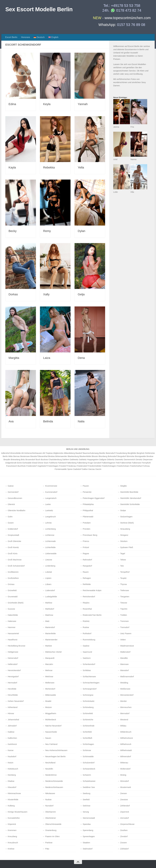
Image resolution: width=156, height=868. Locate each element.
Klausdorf (12, 787)
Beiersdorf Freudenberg (116, 453)
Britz (23, 459)
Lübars (48, 584)
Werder (123, 701)
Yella (81, 167)
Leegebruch (51, 517)
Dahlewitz (74, 459)
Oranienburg (51, 830)
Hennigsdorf (13, 676)
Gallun (85, 469)
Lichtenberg (50, 529)
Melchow (49, 676)
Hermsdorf (12, 683)
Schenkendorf (89, 664)
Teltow (123, 560)
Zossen (123, 843)
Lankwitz (49, 510)
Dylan (81, 231)
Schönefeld (88, 713)
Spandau (87, 824)
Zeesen (124, 793)
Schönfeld (87, 732)
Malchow (49, 615)
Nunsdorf (49, 806)
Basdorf (79, 453)
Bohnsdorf (112, 456)
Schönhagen (88, 744)
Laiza (47, 358)
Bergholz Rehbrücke (146, 453)
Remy (47, 231)
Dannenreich (129, 459)
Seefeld (86, 799)
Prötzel (86, 547)
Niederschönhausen (54, 787)
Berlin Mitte (8, 456)
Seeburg (86, 793)
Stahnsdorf (88, 849)
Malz (47, 621)
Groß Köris (13, 553)
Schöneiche (88, 720)
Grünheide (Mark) (16, 603)
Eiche (19, 463)
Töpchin (124, 609)
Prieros (86, 541)
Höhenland (13, 707)
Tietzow (124, 603)
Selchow (86, 806)
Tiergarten (125, 597)
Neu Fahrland (51, 744)
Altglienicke (58, 453)
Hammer (12, 627)
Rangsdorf (87, 566)
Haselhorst (13, 640)
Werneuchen (126, 707)
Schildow (87, 670)
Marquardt (50, 658)
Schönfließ (87, 738)
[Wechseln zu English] (53, 37)
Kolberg (11, 806)
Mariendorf (50, 627)
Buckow (44, 459)
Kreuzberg (12, 836)
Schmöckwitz (89, 701)
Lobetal (49, 572)
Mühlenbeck (51, 720)
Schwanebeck (89, 769)
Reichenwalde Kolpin (92, 590)
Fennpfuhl (146, 463)
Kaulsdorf (12, 756)
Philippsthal (88, 510)
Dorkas (13, 294)
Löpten (48, 578)
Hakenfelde (13, 615)
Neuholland (50, 763)
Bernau (16, 456)
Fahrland (62, 463)
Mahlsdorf (50, 609)
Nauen (48, 738)
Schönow (87, 750)
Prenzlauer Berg (90, 535)
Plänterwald (88, 517)
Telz (122, 566)
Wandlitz (124, 658)
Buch (38, 459)
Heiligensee (13, 652)
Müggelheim (51, 713)
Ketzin (11, 763)
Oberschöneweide (53, 824)
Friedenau (72, 466)
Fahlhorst (53, 463)
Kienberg (12, 775)
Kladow (11, 781)
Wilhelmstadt (126, 750)
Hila (132, 192)
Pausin (86, 486)
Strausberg (125, 529)
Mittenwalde (51, 695)
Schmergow (88, 695)
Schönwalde (88, 756)
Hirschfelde (13, 695)
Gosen (11, 523)
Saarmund (87, 652)
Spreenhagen (89, 836)
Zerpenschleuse (127, 824)
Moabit (48, 701)
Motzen (49, 707)
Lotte (115, 192)
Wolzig (123, 775)
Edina (12, 104)
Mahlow (49, 603)
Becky (13, 231)
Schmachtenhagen (91, 683)
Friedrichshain (123, 466)
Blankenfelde (85, 456)
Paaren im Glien (52, 836)
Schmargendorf (90, 689)
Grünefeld (12, 590)
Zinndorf (124, 836)
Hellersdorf (13, 664)
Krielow (11, 849)
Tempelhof (125, 572)
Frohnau (146, 466)
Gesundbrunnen (15, 498)
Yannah (83, 104)
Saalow (86, 646)
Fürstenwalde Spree (64, 469)
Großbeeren (13, 572)
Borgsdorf (122, 456)
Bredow (150, 456)
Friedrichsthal (136, 466)
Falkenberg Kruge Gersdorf (89, 463)
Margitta (14, 358)
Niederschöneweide (54, 781)
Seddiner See (89, 787)
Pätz (47, 849)
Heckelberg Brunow (16, 646)
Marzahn (49, 664)
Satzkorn (87, 658)
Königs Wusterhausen (17, 812)
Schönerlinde (89, 726)
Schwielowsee (89, 781)
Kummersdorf (51, 492)
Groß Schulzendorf (16, 566)
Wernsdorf (125, 713)
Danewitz (119, 459)
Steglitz (123, 486)
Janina (116, 127)
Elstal (35, 463)
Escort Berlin (11, 37)
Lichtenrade (50, 541)
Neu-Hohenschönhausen (56, 750)
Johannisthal (13, 720)
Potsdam (87, 523)
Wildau (123, 726)
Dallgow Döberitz (107, 459)
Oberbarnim (51, 812)
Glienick (11, 504)
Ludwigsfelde (51, 597)
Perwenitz (87, 492)
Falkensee (137, 463)
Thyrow (123, 584)
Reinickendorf (89, 597)
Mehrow (49, 670)
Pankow (49, 843)
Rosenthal (87, 609)
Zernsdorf (124, 818)
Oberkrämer (51, 818)
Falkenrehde (126, 463)
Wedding (124, 683)
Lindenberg (50, 566)
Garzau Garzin (95, 469)
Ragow (86, 553)
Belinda (48, 421)
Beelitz (102, 453)
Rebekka (49, 167)
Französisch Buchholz (16, 466)
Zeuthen (124, 830)
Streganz (124, 535)
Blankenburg (73, 456)
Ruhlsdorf (87, 633)
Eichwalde (27, 463)
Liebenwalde (51, 553)
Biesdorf (34, 456)
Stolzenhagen (126, 517)
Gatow (11, 486)
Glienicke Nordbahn (17, 510)
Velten (123, 640)
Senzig (86, 812)
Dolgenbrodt (11, 463)
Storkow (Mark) (127, 523)
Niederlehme (51, 775)
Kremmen (12, 830)
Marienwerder (51, 640)
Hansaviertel (13, 633)
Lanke (48, 504)
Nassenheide (51, 732)
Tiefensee (125, 590)
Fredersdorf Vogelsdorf (37, 466)
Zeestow (124, 799)
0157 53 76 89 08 (131, 25)
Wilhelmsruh (126, 744)
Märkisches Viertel (53, 652)
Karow (11, 750)
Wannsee (124, 664)
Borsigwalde (141, 456)
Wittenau (124, 763)
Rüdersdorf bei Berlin (92, 615)
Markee (49, 646)
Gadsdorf (77, 469)
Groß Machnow (15, 560)
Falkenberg (71, 463)
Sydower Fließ (127, 547)
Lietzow (49, 560)
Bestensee (25, 456)
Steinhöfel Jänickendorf (131, 498)
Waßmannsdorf (127, 676)
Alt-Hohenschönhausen (32, 453)
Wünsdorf (124, 781)
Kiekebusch (13, 769)
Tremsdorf (125, 627)
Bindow (51, 456)
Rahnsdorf (87, 560)
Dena (81, 358)
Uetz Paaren (126, 633)
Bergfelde (132, 453)
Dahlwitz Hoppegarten (89, 459)
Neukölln (49, 769)
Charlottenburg (55, 459)
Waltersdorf (125, 652)
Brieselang (16, 459)
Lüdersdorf (50, 590)
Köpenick (12, 824)
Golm (10, 517)
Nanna (133, 159)
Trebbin (124, 615)
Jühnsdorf (12, 726)
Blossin (95, 456)
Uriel (115, 159)
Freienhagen (53, 466)
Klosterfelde (13, 799)
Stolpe (123, 510)
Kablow (11, 732)
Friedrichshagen (109, 466)
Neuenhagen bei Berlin (55, 756)
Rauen (86, 572)
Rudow (86, 627)
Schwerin (87, 775)
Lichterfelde (50, 547)
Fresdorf (63, 466)
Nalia (81, 421)
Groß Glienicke (14, 541)
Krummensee (51, 486)
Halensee (12, 621)
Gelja (81, 294)
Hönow (11, 713)
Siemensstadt (89, 818)
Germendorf (13, 492)
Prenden (86, 529)
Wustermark (126, 787)
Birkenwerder (61, 456)
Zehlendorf (125, 806)
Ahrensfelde (15, 453)
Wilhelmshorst (126, 738)
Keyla (47, 104)
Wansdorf (124, 670)
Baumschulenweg (91, 453)
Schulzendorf (89, 763)
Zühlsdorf (124, 849)
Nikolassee (50, 793)
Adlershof (5, 453)
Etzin (46, 463)
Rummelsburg (89, 640)
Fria (132, 127)
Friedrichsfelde (95, 466)
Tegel (123, 553)
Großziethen (13, 578)
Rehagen (87, 578)
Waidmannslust (127, 646)
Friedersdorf (82, 466)
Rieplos (86, 603)
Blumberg (103, 456)
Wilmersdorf (126, 756)
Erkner (40, 463)
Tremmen (124, 621)
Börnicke (130, 456)
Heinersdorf (13, 658)
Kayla (12, 167)
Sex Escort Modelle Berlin (39, 9)
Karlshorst (12, 744)
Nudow (48, 799)
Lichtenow (50, 535)
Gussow (11, 609)
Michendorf (50, 689)
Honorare (26, 37)
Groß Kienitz (13, 547)
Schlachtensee (89, 676)
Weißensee (125, 689)
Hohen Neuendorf (16, 701)
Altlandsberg (69, 453)
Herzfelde (12, 689)
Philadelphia (88, 504)
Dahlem (66, 459)
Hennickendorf (14, 670)
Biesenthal (43, 456)
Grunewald (13, 597)
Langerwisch (51, 498)
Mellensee (50, 683)
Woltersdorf (125, 769)
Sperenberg (88, 830)
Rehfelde (87, 584)
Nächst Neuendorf (53, 726)
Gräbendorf (13, 529)
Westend (124, 720)
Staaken (86, 843)
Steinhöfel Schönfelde (130, 504)
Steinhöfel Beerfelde (129, 492)
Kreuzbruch (13, 843)
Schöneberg (88, 707)
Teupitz (123, 578)
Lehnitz (48, 523)
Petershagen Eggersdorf (94, 498)
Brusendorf (30, 459)
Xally (46, 294)
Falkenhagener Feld (111, 463)
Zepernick (125, 812)
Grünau (11, 584)
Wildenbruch (126, 732)
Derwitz (139, 459)
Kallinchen (12, 738)
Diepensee (148, 459)
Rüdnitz (86, 621)
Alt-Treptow (48, 453)
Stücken (124, 541)
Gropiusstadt (13, 535)
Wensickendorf (127, 695)
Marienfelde (50, 633)
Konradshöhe (14, 818)
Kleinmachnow (14, 793)
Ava (11, 421)
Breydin (7, 459)
